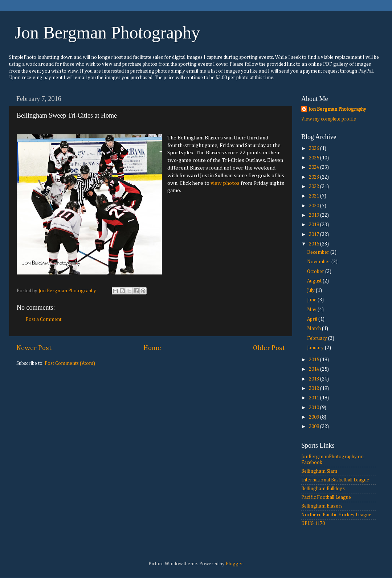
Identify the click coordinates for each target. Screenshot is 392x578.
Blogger (234, 564)
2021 (315, 196)
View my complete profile (329, 119)
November (319, 262)
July (311, 290)
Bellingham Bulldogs (323, 489)
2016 (315, 244)
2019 (315, 215)
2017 (315, 235)
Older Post (269, 348)
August (315, 281)
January (316, 348)
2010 (315, 408)
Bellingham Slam (319, 471)
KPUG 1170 (313, 524)
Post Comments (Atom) (70, 363)
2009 (315, 417)
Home (152, 348)
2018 (315, 225)
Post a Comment (44, 319)
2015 (315, 360)
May (312, 310)
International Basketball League (335, 480)
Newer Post (34, 348)
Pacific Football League (326, 497)
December (319, 252)
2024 (315, 167)
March (315, 329)
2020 (315, 206)
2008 (315, 427)
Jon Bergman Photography (107, 32)
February (318, 338)
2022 (315, 187)
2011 (315, 398)
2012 (315, 388)
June (312, 300)
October (316, 272)
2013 (315, 379)
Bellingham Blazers (322, 506)
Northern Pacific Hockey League (336, 515)
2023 (315, 177)
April (313, 319)
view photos (225, 183)
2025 (315, 158)
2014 (315, 369)
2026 (315, 148)
